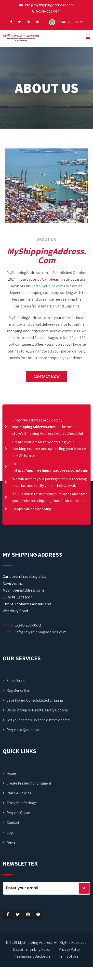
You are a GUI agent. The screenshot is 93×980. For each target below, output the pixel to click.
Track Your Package (22, 803)
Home (11, 773)
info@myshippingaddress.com (41, 632)
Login (11, 832)
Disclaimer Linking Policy (32, 949)
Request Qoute (18, 813)
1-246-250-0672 (66, 22)
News (11, 842)
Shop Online (16, 681)
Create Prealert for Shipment (29, 783)
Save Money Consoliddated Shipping (35, 700)
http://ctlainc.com (48, 286)
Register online (18, 690)
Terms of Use (69, 956)
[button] (46, 377)
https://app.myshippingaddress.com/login (51, 470)
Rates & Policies (19, 793)
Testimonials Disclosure (33, 956)
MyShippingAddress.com (34, 427)
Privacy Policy (69, 949)
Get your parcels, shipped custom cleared (38, 720)
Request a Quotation (23, 730)
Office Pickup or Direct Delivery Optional (38, 710)
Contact (13, 823)
